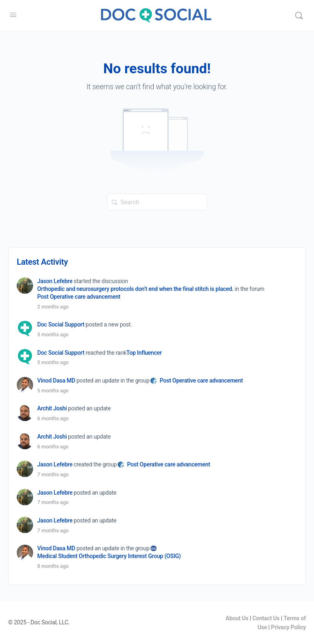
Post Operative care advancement (79, 297)
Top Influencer (144, 353)
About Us (237, 618)
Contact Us (266, 618)
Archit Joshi (52, 408)
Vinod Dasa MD (56, 381)
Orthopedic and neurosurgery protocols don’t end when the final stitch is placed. (135, 289)
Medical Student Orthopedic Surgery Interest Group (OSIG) (109, 556)
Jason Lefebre (55, 281)
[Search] (299, 16)
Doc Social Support (61, 324)
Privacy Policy (288, 627)
